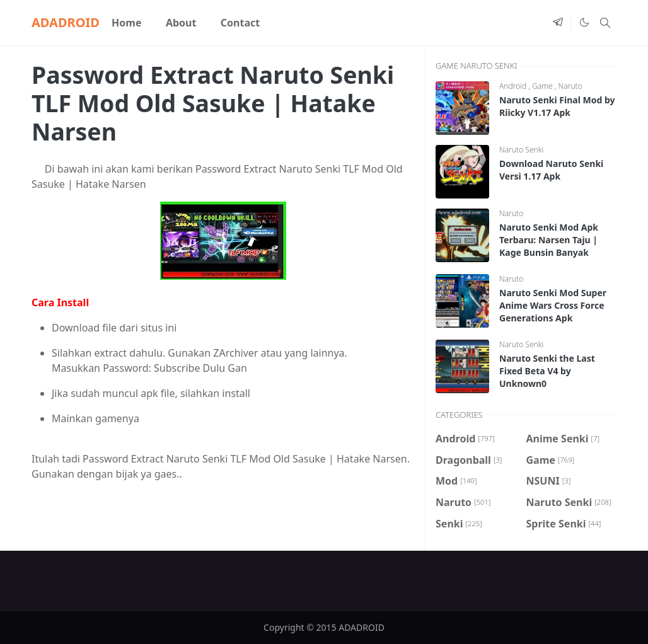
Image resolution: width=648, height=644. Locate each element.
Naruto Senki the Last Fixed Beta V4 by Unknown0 (547, 371)
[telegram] (558, 23)
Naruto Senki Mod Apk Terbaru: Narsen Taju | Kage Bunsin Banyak (549, 240)
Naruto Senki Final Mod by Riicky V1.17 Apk (557, 106)
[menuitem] (127, 23)
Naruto (570, 86)
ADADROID (66, 22)
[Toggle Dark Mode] (584, 23)
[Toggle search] (605, 23)
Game (543, 86)
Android (514, 86)
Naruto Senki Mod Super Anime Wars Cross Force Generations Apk (553, 305)
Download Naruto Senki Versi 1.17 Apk (551, 170)
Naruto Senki (521, 150)
